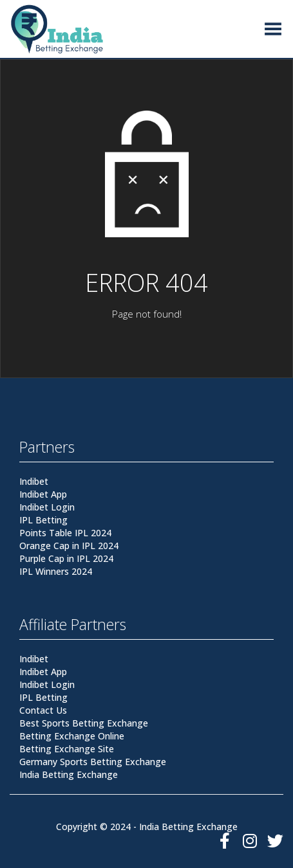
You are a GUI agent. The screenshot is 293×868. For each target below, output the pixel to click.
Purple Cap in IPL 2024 (66, 558)
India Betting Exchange (69, 774)
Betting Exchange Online (72, 736)
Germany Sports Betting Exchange (93, 762)
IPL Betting (43, 520)
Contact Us (43, 710)
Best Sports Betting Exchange (84, 723)
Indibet (34, 481)
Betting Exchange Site (67, 749)
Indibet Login (47, 507)
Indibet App (43, 494)
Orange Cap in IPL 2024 (69, 546)
